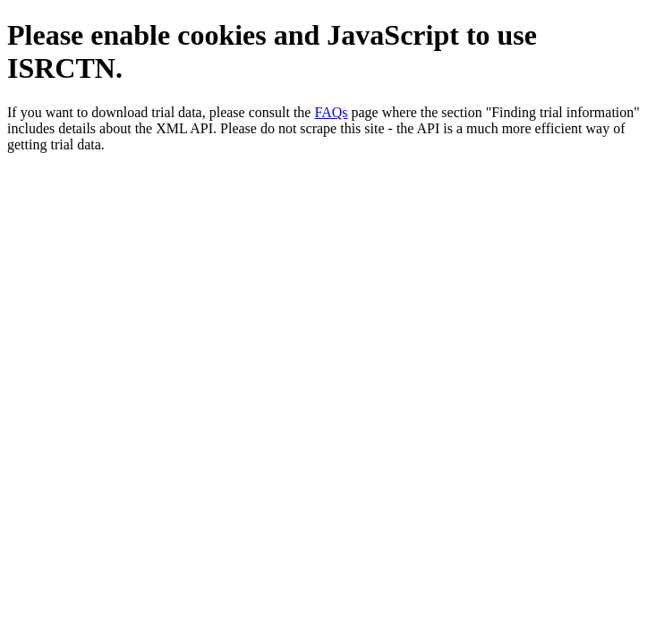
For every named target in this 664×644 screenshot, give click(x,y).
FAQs (331, 112)
